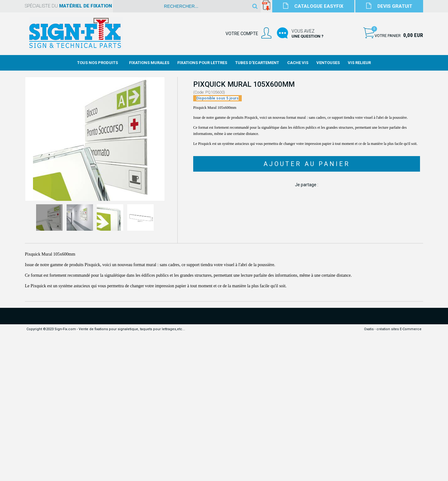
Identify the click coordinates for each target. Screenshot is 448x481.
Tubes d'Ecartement (257, 63)
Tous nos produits (98, 63)
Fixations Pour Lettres (202, 63)
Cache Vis (298, 63)
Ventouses (328, 63)
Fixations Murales (149, 63)
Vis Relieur (359, 63)
